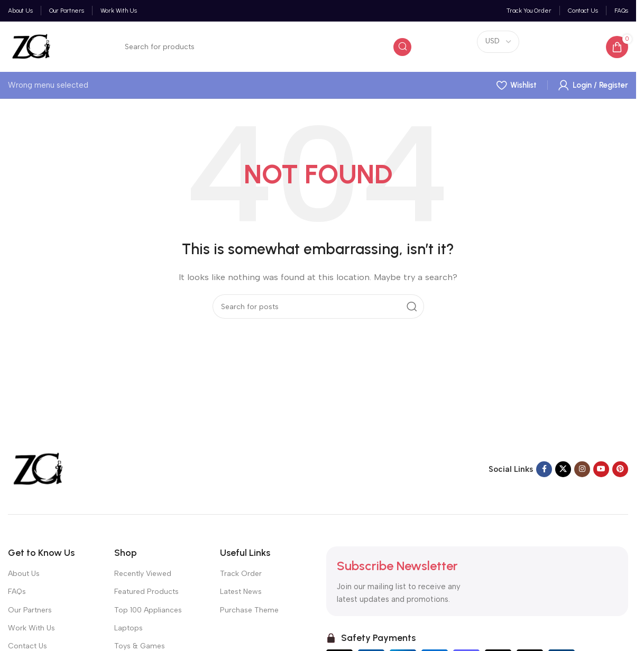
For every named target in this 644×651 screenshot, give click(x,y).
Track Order (241, 574)
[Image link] (37, 469)
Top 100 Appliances (148, 610)
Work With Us (31, 628)
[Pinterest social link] (620, 469)
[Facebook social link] (544, 469)
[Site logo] (30, 46)
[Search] (265, 47)
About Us (24, 574)
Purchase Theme (249, 610)
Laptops (128, 628)
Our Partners (30, 610)
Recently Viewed (143, 574)
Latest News (241, 592)
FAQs (17, 592)
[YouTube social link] (601, 469)
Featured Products (146, 592)
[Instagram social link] (582, 469)
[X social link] (563, 469)
